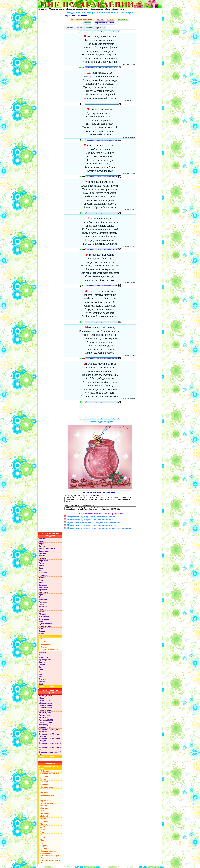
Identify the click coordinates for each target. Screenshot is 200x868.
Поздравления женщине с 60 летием (49, 733)
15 (114, 32)
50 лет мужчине (45, 707)
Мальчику (43, 606)
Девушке (43, 558)
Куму (41, 599)
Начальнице (44, 621)
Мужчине (43, 616)
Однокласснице (45, 628)
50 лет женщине (45, 705)
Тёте (41, 676)
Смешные (44, 786)
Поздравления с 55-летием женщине (50, 742)
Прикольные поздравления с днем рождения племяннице (94, 524)
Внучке (42, 548)
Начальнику (44, 618)
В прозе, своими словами (47, 806)
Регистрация (97, 9)
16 (118, 32)
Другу (41, 567)
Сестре (42, 666)
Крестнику (43, 587)
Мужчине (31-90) (46, 727)
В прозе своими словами (104, 23)
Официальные (46, 802)
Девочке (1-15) (45, 715)
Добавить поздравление (77, 9)
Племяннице (82, 16)
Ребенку (42, 657)
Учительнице (44, 681)
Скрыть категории (51, 688)
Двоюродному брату (47, 553)
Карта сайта (118, 9)
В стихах (110, 19)
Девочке (42, 555)
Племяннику (44, 635)
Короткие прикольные (50, 792)
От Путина (45, 773)
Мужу (41, 614)
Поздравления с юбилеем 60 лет (50, 755)
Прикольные (123, 19)
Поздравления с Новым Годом (49, 769)
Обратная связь (57, 9)
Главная (43, 9)
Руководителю (45, 662)
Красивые (45, 784)
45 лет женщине (45, 702)
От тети (100, 19)
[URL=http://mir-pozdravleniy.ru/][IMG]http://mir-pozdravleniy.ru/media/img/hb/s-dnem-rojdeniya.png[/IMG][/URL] (100, 510)
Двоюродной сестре (47, 550)
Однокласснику (45, 626)
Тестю (42, 674)
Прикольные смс (47, 797)
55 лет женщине (45, 710)
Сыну (41, 671)
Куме (41, 597)
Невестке (43, 623)
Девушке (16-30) (45, 719)
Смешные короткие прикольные (48, 854)
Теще (41, 679)
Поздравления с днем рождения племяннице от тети (102, 140)
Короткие (44, 778)
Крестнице (43, 589)
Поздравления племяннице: (82, 19)
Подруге (42, 654)
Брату (41, 543)
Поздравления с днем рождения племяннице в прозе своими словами (99, 530)
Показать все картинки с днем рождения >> (100, 492)
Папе (41, 631)
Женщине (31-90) (46, 722)
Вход (108, 9)
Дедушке (43, 560)
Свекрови (43, 664)
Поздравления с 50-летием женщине (50, 737)
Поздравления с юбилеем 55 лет (50, 750)
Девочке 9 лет (45, 717)
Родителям (43, 659)
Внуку (42, 546)
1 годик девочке (45, 698)
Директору (43, 563)
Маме (41, 611)
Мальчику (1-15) (46, 724)
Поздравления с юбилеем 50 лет (50, 746)
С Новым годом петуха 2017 (50, 859)
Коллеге (42, 584)
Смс (41, 669)
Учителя (43, 683)
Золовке (42, 580)
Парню (42, 633)
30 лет (41, 700)
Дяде (41, 570)
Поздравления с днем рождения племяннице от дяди (102, 104)
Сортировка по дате (74, 28)
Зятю (41, 582)
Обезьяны (45, 794)
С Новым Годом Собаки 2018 (50, 863)
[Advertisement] (100, 411)
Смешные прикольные (50, 776)
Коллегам (44, 800)
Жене (41, 572)
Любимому (43, 604)
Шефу (41, 686)
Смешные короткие (48, 789)
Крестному (43, 594)
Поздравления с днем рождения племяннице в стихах (102, 67)
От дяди (88, 23)
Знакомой (43, 577)
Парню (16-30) (45, 729)
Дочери (42, 565)
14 (110, 32)
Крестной (43, 592)
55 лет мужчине (45, 712)
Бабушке (43, 541)
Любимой (43, 601)
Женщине (43, 575)
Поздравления (70, 16)
